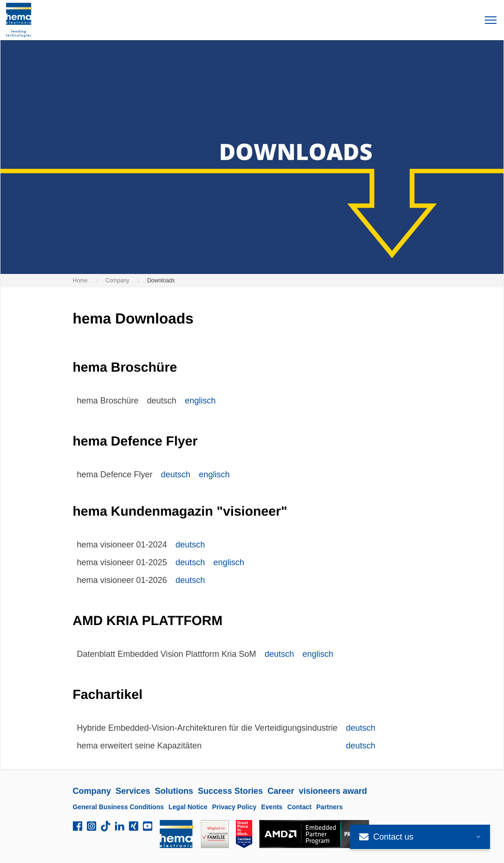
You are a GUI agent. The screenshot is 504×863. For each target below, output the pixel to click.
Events (272, 807)
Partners (330, 807)
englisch (200, 401)
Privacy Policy (234, 807)
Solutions (174, 791)
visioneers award (333, 791)
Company (117, 280)
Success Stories (231, 791)
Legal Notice (188, 807)
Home (80, 280)
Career (281, 791)
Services (133, 791)
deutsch (176, 475)
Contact (299, 807)
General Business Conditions (118, 807)
